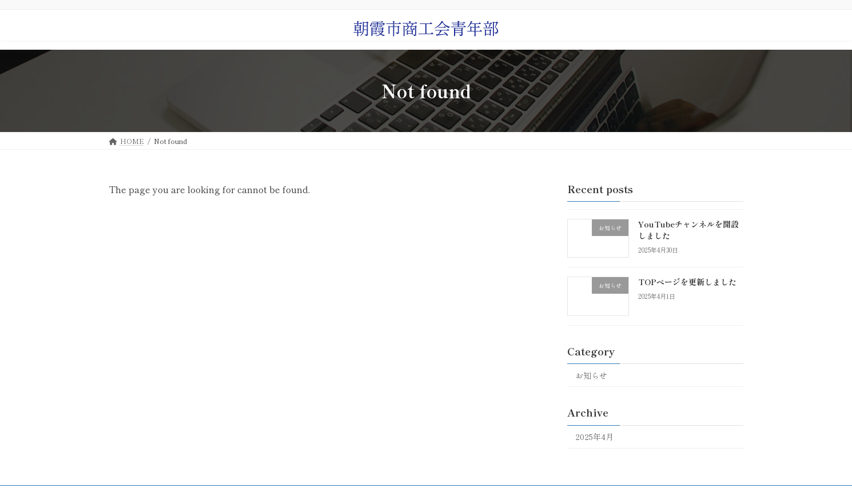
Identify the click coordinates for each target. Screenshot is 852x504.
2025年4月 (594, 437)
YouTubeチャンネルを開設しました (688, 230)
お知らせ (591, 375)
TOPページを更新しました (687, 282)
